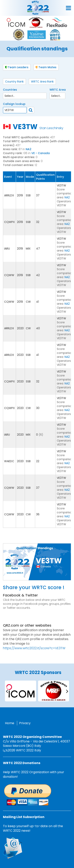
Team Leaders (17, 67)
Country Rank (14, 82)
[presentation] (7, 691)
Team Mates (46, 67)
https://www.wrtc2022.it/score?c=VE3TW (34, 648)
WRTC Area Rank (42, 82)
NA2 (29, 149)
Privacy (25, 723)
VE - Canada (41, 153)
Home (10, 723)
